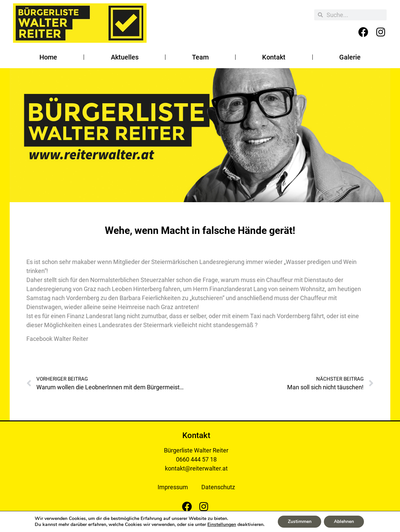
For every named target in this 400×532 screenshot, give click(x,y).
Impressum (173, 487)
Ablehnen (344, 521)
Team (200, 57)
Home (48, 57)
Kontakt (274, 57)
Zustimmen (299, 521)
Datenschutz (218, 487)
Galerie (350, 57)
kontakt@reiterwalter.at (196, 468)
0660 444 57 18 (196, 459)
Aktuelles (125, 57)
